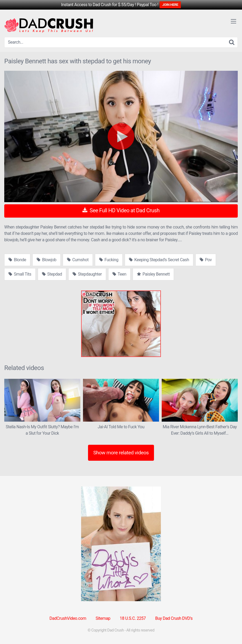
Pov (206, 260)
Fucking (109, 260)
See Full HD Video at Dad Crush (121, 210)
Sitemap (103, 618)
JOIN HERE (170, 5)
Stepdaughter (87, 274)
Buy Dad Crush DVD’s (174, 618)
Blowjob (46, 260)
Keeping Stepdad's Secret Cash (159, 260)
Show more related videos (121, 453)
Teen (119, 274)
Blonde (17, 260)
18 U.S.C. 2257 (133, 618)
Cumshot (78, 260)
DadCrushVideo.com (68, 618)
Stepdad (52, 274)
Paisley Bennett (153, 274)
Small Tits (20, 274)
